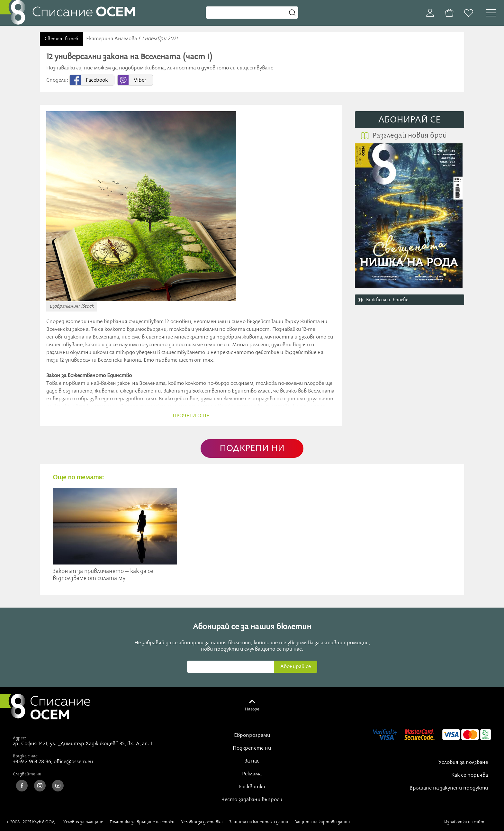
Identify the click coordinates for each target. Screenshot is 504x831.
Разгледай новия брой (410, 136)
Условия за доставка (202, 822)
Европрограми (252, 736)
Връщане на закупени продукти (449, 788)
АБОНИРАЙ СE (410, 120)
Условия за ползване (463, 763)
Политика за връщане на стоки (142, 822)
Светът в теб (61, 39)
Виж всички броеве (387, 300)
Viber (140, 80)
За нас (252, 761)
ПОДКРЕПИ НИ (252, 449)
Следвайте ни (27, 774)
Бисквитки (252, 787)
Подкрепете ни (252, 748)
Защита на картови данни (322, 822)
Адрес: (19, 738)
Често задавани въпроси (252, 800)
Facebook (97, 80)
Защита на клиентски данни (259, 822)
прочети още (191, 416)
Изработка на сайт (471, 822)
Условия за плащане (83, 822)
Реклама (252, 774)
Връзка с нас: (26, 756)
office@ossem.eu (73, 762)
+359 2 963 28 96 (32, 762)
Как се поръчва (470, 775)
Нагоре (252, 709)
